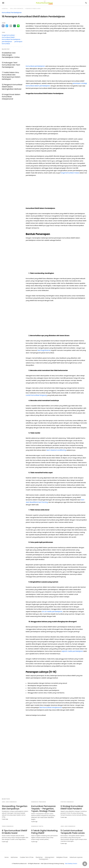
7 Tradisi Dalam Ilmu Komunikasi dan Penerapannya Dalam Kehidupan (10, 74)
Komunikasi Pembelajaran (33, 9)
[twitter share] (7, 26)
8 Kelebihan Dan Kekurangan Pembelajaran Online (12, 55)
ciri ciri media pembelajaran (52, 611)
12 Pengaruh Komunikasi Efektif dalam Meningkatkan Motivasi (12, 84)
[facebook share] (3, 26)
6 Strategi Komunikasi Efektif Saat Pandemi (71, 807)
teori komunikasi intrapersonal (50, 707)
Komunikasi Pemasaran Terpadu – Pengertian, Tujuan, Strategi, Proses (43, 808)
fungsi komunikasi (8, 35)
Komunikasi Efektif (8, 37)
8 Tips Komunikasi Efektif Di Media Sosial (15, 831)
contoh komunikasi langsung (36, 395)
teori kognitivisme (44, 350)
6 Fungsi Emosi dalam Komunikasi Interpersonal (11, 92)
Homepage (5, 9)
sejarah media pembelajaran (72, 651)
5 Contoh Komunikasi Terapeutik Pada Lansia (72, 831)
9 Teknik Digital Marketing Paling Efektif (43, 831)
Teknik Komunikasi (8, 826)
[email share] (11, 26)
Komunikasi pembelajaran (35, 66)
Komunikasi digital (37, 826)
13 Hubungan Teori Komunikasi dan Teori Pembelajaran (10, 64)
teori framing (43, 502)
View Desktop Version (71, 863)
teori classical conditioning (56, 450)
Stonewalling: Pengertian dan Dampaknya (14, 807)
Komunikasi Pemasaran (39, 801)
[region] (56, 50)
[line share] (18, 26)
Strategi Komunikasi (67, 801)
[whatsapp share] (15, 26)
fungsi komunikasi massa (70, 173)
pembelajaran (7, 42)
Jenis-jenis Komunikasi (17, 9)
